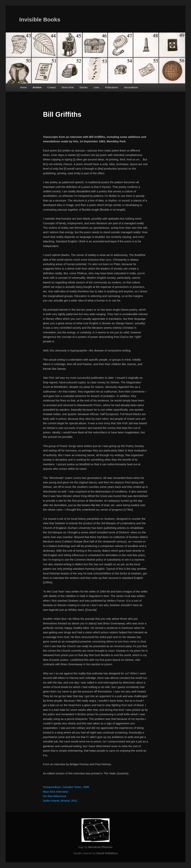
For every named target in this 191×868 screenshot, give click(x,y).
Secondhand (131, 87)
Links (96, 87)
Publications (112, 87)
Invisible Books (40, 19)
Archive (37, 87)
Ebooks (84, 87)
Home (23, 87)
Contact (52, 87)
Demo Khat (68, 87)
